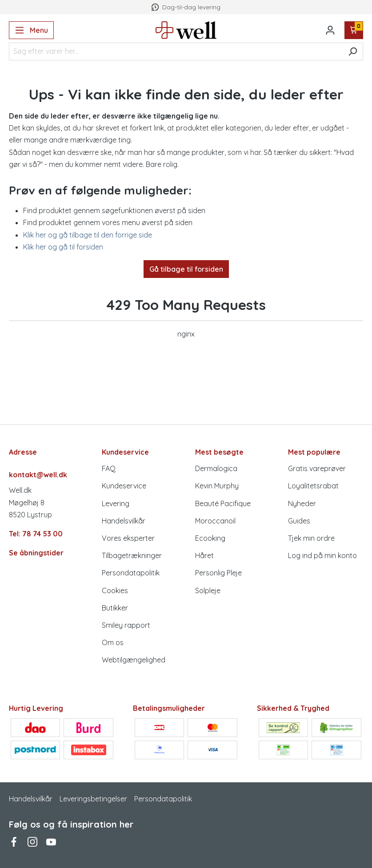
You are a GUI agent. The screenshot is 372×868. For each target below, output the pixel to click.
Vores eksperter (128, 538)
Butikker (115, 608)
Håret (204, 555)
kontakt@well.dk (38, 475)
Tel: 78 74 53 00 (36, 534)
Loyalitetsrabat (313, 486)
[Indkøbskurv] (354, 30)
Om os (113, 642)
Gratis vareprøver (317, 468)
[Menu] (31, 30)
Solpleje (208, 591)
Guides (299, 521)
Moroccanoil (215, 521)
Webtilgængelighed (134, 660)
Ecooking (210, 538)
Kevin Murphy (217, 486)
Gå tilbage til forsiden (186, 269)
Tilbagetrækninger (132, 555)
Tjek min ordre (311, 538)
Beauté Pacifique (223, 503)
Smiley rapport (126, 625)
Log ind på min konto (322, 555)
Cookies (115, 591)
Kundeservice (124, 486)
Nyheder (302, 503)
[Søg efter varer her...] (176, 52)
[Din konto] (330, 30)
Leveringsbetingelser (93, 799)
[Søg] (353, 52)
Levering (116, 503)
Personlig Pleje (218, 573)
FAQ (109, 468)
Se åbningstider (36, 553)
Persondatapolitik (131, 573)
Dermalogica (216, 468)
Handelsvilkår (124, 521)
